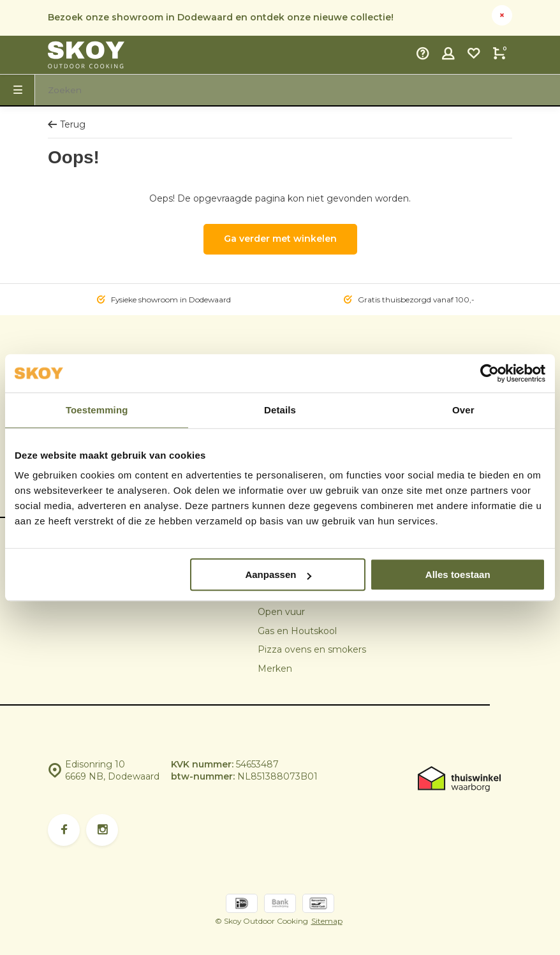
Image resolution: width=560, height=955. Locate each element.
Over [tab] (463, 410)
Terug (67, 124)
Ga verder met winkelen (280, 239)
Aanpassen (278, 574)
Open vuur (281, 612)
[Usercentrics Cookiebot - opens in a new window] (490, 373)
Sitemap (327, 921)
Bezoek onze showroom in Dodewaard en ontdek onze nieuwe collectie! (221, 17)
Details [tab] (280, 410)
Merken (275, 669)
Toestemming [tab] (97, 410)
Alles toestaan (458, 574)
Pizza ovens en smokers (312, 649)
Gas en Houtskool (297, 631)
